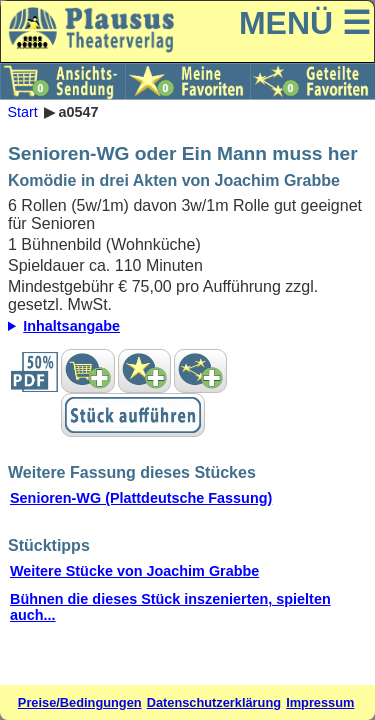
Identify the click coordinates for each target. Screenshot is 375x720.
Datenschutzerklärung (214, 702)
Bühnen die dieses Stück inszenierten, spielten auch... (170, 607)
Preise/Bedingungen (80, 702)
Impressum (320, 702)
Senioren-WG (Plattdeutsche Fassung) (141, 498)
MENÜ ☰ (305, 23)
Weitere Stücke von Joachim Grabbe (134, 571)
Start (22, 112)
